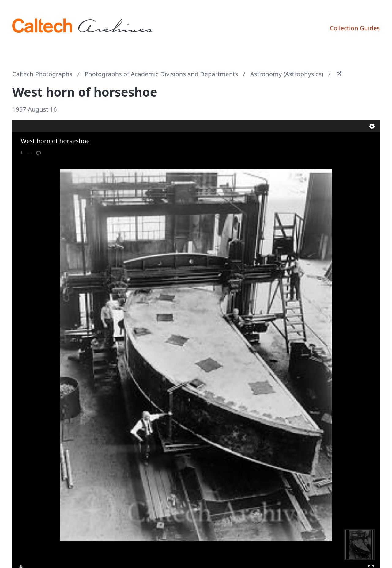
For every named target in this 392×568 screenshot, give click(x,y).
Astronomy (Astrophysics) (287, 74)
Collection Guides (355, 28)
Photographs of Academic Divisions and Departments (161, 74)
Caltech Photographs (42, 74)
